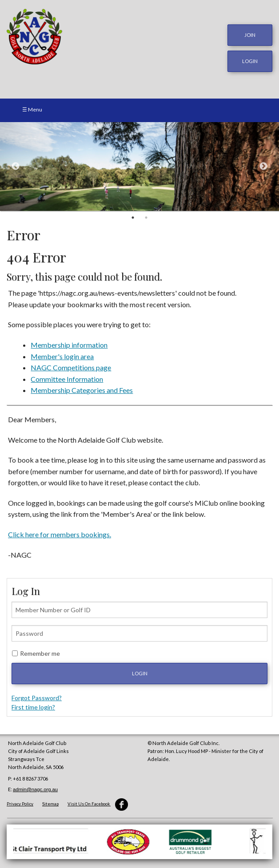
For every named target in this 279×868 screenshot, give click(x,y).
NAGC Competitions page (71, 367)
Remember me (40, 653)
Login (140, 673)
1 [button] (133, 218)
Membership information (69, 345)
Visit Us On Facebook (98, 804)
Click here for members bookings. (60, 534)
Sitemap (50, 804)
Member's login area (62, 356)
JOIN (250, 35)
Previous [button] (16, 166)
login (250, 61)
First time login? (33, 707)
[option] (139, 166)
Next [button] (263, 166)
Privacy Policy (20, 804)
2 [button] (146, 218)
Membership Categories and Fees (82, 390)
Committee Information (67, 379)
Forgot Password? (37, 698)
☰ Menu (32, 109)
